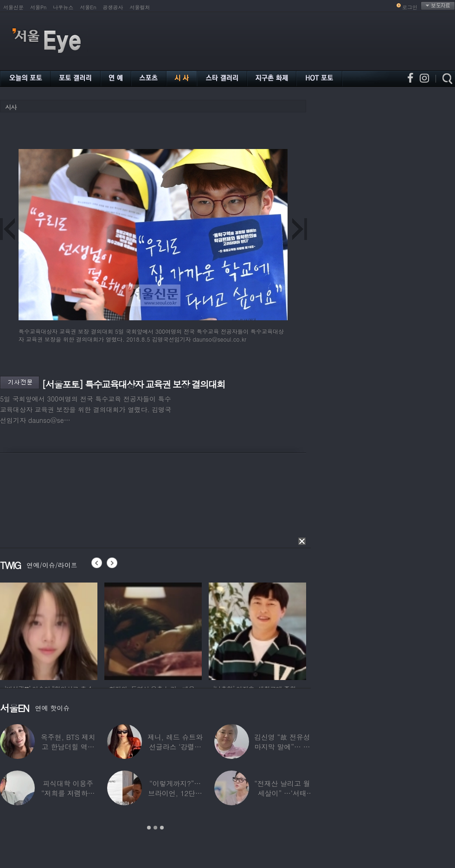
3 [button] (162, 828)
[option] (49, 630)
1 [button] (149, 828)
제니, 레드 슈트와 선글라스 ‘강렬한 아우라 (175, 747)
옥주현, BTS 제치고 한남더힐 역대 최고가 (68, 747)
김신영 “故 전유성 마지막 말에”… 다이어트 (282, 747)
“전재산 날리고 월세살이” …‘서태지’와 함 (282, 793)
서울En (88, 7)
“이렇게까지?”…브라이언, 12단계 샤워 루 (175, 793)
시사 (11, 107)
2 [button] (155, 828)
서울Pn (38, 7)
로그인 (410, 7)
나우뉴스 (63, 7)
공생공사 (113, 7)
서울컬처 (140, 7)
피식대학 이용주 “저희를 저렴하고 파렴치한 (68, 793)
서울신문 (13, 7)
